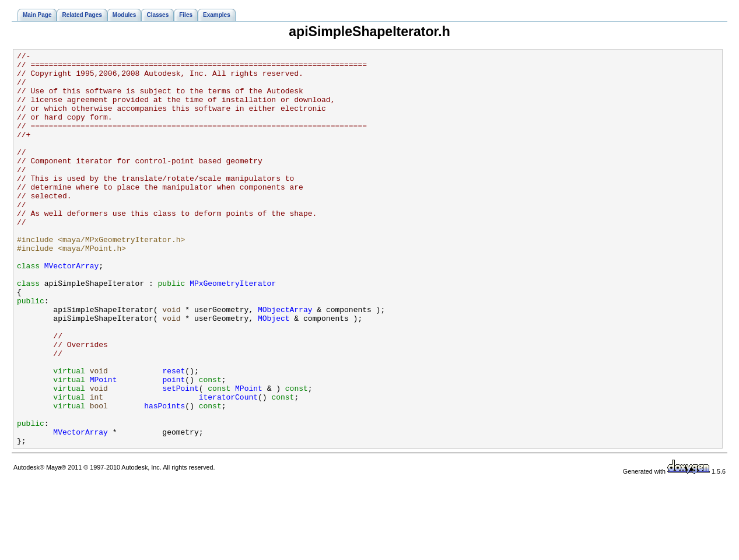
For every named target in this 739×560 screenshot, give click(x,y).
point (174, 446)
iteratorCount (228, 467)
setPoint (180, 456)
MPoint (104, 446)
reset (174, 435)
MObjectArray (285, 362)
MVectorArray (72, 309)
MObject (274, 372)
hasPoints (164, 477)
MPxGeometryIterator (233, 330)
